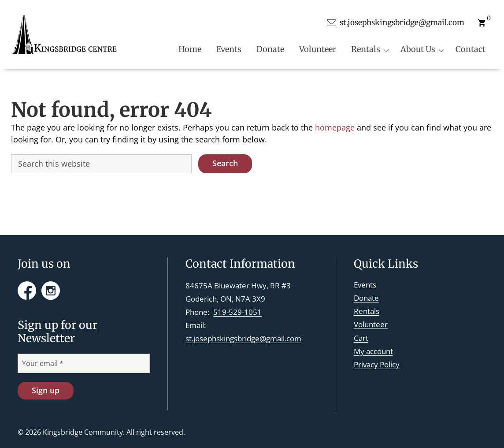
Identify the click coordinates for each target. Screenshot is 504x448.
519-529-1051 (237, 312)
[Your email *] (84, 363)
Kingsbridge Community (83, 432)
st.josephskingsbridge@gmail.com (243, 338)
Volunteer (371, 324)
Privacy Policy (377, 364)
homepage (335, 127)
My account (373, 351)
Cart (361, 338)
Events (365, 285)
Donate (366, 298)
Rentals (367, 311)
